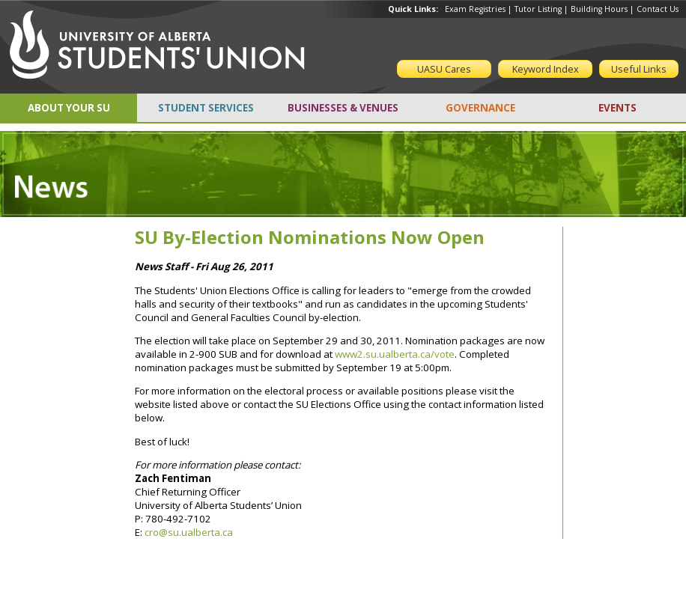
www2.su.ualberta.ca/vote (395, 354)
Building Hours (599, 9)
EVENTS (617, 108)
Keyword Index (546, 69)
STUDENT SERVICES (206, 108)
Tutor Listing (538, 9)
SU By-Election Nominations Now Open (310, 237)
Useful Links (639, 69)
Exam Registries (475, 9)
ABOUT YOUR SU (69, 108)
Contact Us (658, 9)
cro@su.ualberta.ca (189, 532)
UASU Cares (444, 69)
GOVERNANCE (480, 108)
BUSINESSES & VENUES (343, 108)
